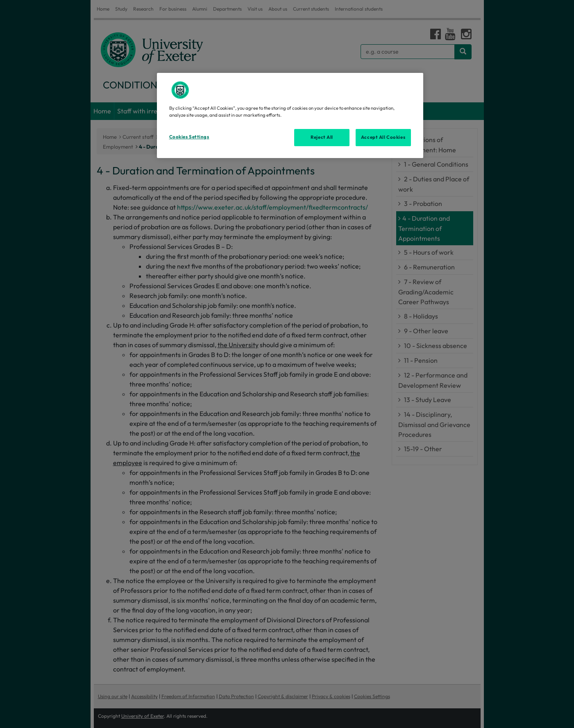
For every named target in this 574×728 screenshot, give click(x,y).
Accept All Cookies (383, 137)
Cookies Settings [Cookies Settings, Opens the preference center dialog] (189, 137)
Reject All (322, 137)
